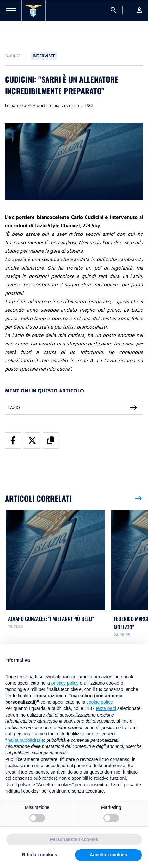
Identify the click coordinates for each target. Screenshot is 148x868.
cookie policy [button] (99, 702)
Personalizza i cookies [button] (74, 839)
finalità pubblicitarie (25, 740)
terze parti (106, 708)
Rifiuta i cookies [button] (40, 855)
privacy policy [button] (65, 683)
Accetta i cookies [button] (108, 855)
